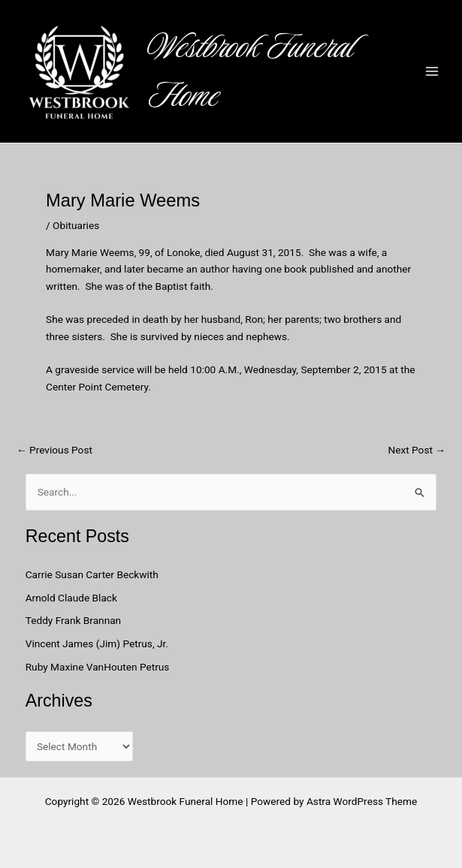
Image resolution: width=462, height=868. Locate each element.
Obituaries (76, 225)
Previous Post (54, 451)
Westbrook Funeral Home (251, 71)
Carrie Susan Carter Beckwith (92, 574)
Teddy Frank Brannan (75, 620)
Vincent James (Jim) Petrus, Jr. (97, 643)
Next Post (417, 451)
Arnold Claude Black (73, 598)
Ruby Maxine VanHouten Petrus (99, 667)
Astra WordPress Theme (362, 801)
